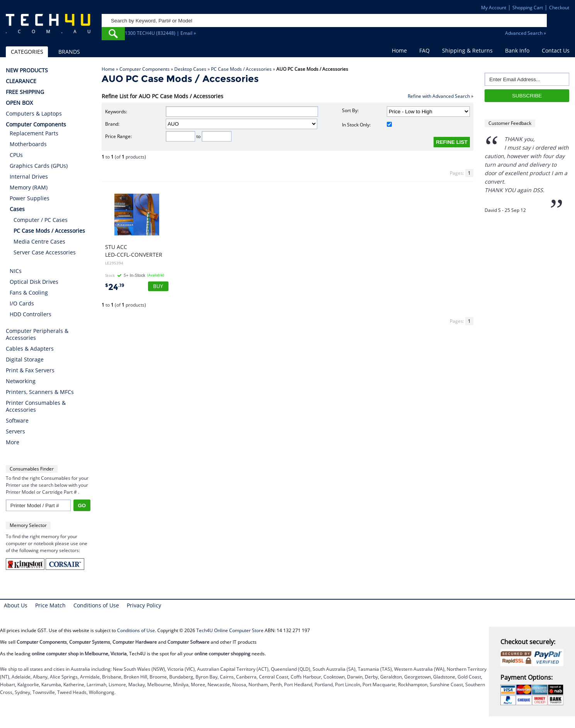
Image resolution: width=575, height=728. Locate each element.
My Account (494, 8)
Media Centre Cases (39, 241)
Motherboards (28, 144)
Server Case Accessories (45, 252)
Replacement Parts (34, 133)
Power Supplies (30, 198)
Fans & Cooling (29, 292)
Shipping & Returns (467, 50)
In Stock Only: (367, 125)
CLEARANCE (21, 81)
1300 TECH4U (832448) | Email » (160, 33)
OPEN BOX (19, 103)
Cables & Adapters (30, 349)
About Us (16, 605)
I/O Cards (22, 303)
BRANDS (69, 52)
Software (17, 421)
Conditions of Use (96, 605)
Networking (21, 381)
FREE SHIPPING (25, 92)
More (13, 442)
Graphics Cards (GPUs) (39, 166)
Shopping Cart (528, 8)
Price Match (50, 605)
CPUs (16, 155)
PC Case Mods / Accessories (241, 69)
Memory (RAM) (29, 187)
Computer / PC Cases (41, 220)
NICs (16, 271)
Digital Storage (25, 360)
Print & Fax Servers (30, 370)
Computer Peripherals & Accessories (37, 334)
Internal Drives (29, 176)
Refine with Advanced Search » (441, 96)
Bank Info (517, 50)
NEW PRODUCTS (27, 70)
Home (399, 50)
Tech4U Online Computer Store (230, 630)
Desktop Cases (190, 69)
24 (115, 287)
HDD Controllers (31, 314)
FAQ (424, 50)
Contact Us (556, 50)
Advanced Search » (526, 33)
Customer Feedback (510, 123)
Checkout (559, 8)
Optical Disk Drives (34, 282)
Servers (15, 431)
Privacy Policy (144, 605)
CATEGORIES (27, 52)
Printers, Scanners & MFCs (40, 392)
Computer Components (145, 69)
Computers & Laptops (34, 114)
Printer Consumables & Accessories (36, 406)
